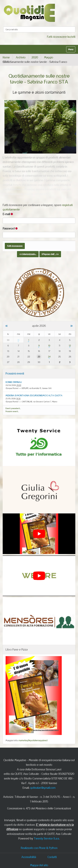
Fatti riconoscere (57, 37)
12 (70, 345)
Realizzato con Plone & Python (39, 848)
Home (6, 57)
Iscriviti (71, 37)
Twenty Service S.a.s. (47, 838)
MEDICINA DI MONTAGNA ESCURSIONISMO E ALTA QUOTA (34, 395)
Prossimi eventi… (12, 411)
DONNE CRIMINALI (14, 382)
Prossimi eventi (15, 373)
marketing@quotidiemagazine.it (33, 740)
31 (18, 340)
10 (49, 345)
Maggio (49, 57)
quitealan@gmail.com (43, 788)
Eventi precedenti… (13, 408)
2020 (35, 57)
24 (49, 357)
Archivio (21, 57)
